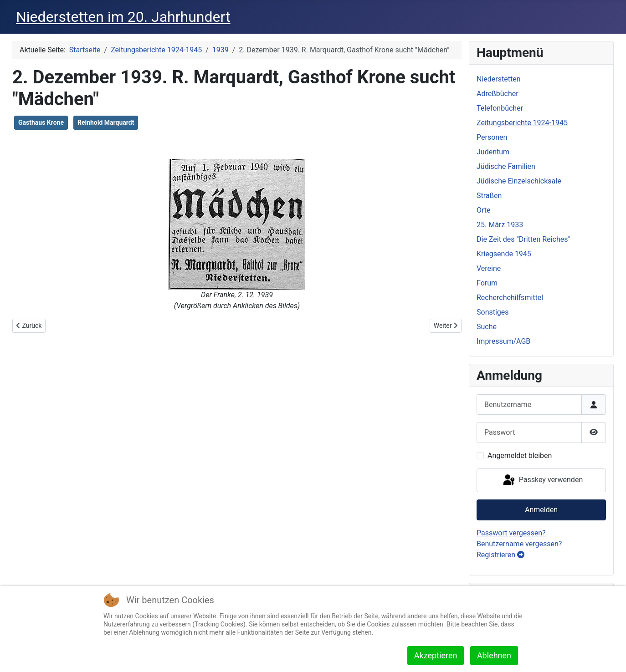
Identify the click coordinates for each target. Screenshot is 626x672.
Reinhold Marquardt (106, 122)
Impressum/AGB (503, 341)
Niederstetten (498, 79)
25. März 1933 (500, 225)
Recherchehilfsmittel (510, 298)
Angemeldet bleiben (520, 456)
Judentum (493, 152)
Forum (487, 283)
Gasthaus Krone (41, 122)
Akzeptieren (436, 655)
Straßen (489, 196)
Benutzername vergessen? (519, 544)
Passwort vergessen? (511, 533)
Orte (484, 210)
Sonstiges (493, 312)
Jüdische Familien (506, 166)
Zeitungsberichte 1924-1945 (522, 123)
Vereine (489, 268)
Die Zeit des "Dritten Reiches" (523, 239)
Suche (487, 327)
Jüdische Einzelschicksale (519, 181)
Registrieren (500, 555)
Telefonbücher (500, 108)
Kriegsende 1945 (504, 254)
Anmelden (541, 510)
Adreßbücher (498, 94)
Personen (492, 137)
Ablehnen (494, 655)
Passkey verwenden (542, 480)
